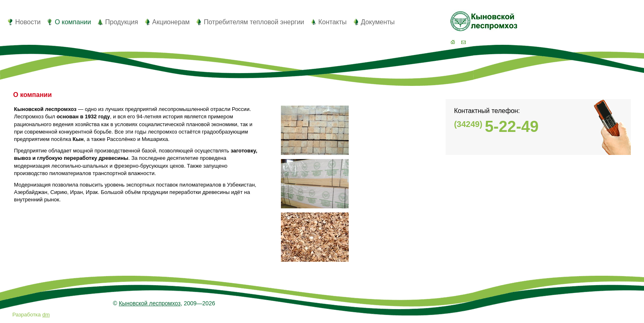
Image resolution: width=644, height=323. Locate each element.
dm (46, 315)
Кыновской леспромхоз (149, 303)
